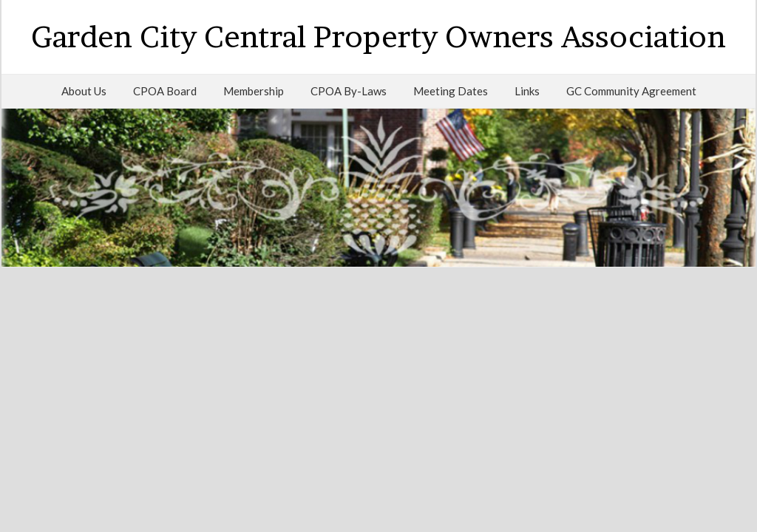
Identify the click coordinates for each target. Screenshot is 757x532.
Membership (254, 91)
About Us (84, 91)
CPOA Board (165, 91)
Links (527, 91)
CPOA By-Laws (349, 91)
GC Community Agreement (631, 91)
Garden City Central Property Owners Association (378, 37)
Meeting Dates (451, 91)
